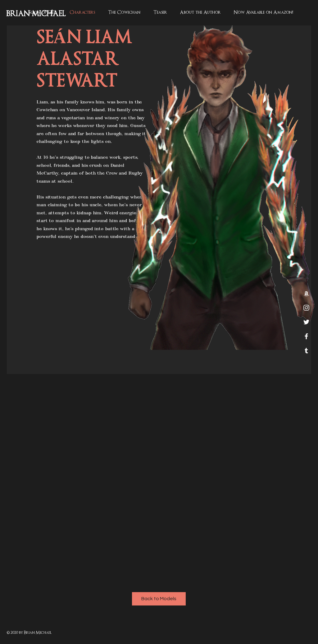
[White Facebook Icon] (306, 336)
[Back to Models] (159, 599)
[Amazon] (306, 293)
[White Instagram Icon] (306, 308)
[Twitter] (306, 322)
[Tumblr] (306, 351)
